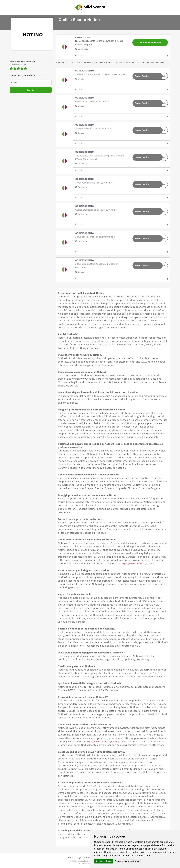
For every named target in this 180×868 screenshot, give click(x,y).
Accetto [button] (99, 861)
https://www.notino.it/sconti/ (138, 564)
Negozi (80, 857)
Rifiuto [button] (109, 861)
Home (70, 857)
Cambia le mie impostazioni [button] (127, 861)
